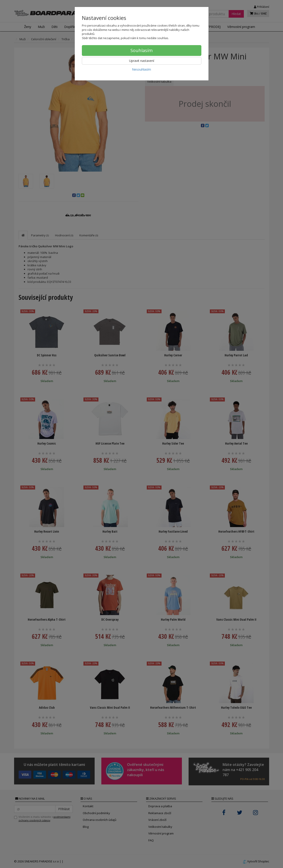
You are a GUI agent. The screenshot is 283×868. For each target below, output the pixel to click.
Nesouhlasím (141, 69)
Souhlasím (141, 50)
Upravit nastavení (142, 61)
